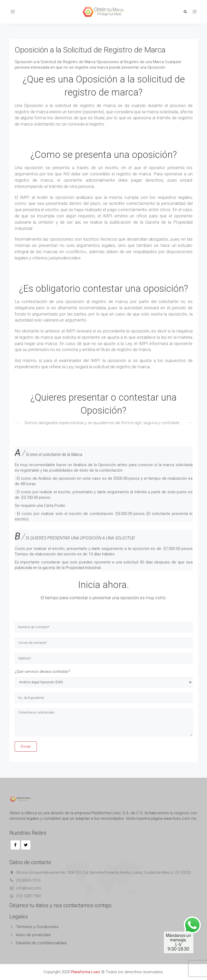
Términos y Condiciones (37, 927)
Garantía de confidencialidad (41, 943)
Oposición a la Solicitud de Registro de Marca (90, 50)
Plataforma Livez (86, 972)
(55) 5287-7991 (29, 896)
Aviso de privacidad (33, 935)
